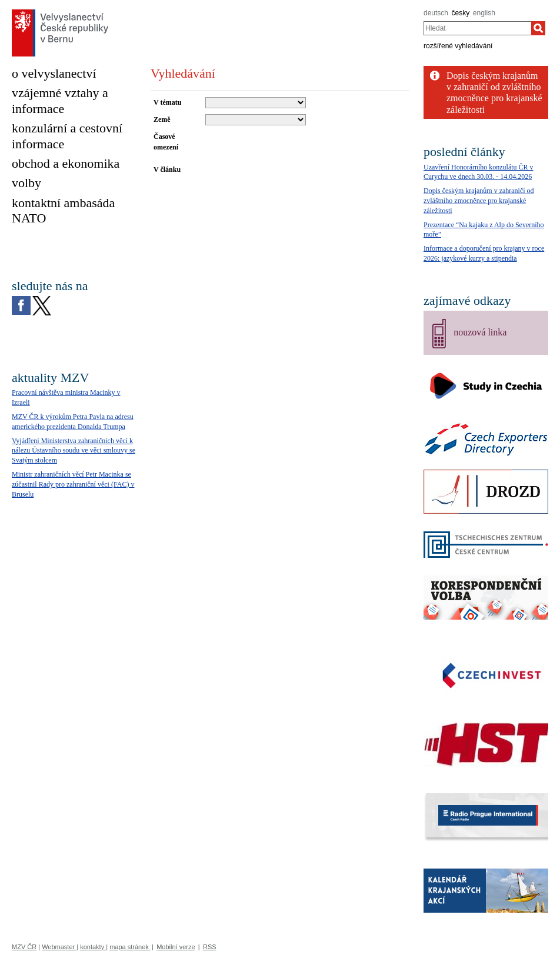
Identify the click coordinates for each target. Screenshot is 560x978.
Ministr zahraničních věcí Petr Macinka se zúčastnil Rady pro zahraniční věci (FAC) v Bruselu (73, 484)
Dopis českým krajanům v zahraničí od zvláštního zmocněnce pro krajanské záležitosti (479, 201)
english (484, 13)
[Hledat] (538, 28)
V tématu (167, 102)
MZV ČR (24, 947)
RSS (210, 947)
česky (461, 13)
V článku (167, 169)
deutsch (436, 13)
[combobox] (477, 28)
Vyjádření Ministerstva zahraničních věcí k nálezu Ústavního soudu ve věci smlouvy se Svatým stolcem (74, 451)
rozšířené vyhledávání (458, 46)
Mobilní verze (176, 947)
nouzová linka (480, 332)
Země (162, 119)
